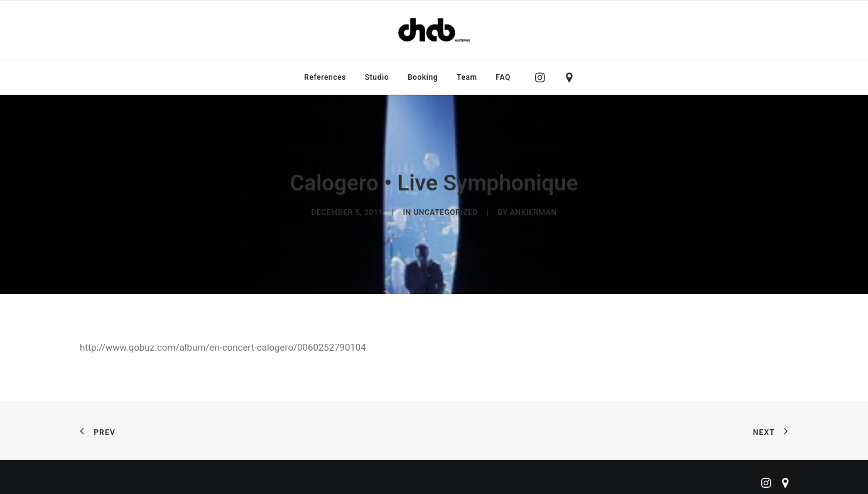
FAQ (503, 77)
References (325, 77)
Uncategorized (446, 210)
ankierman (533, 210)
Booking (423, 77)
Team (467, 77)
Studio (377, 77)
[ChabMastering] (434, 30)
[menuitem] (325, 77)
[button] (543, 77)
